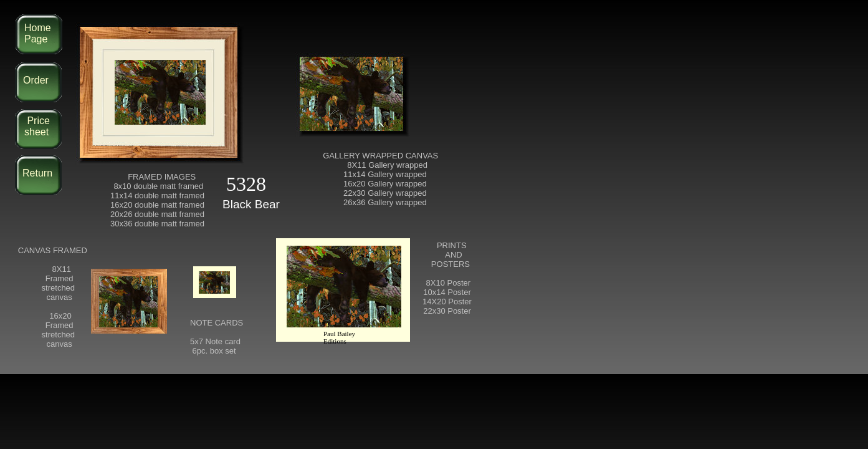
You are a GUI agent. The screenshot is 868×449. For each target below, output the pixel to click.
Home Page (38, 33)
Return (37, 173)
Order (36, 80)
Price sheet (37, 126)
